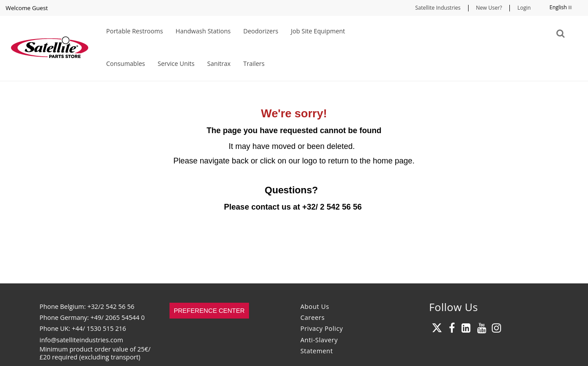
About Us (315, 306)
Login (524, 8)
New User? (489, 8)
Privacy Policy (322, 328)
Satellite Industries (438, 8)
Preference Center (209, 311)
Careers (312, 317)
